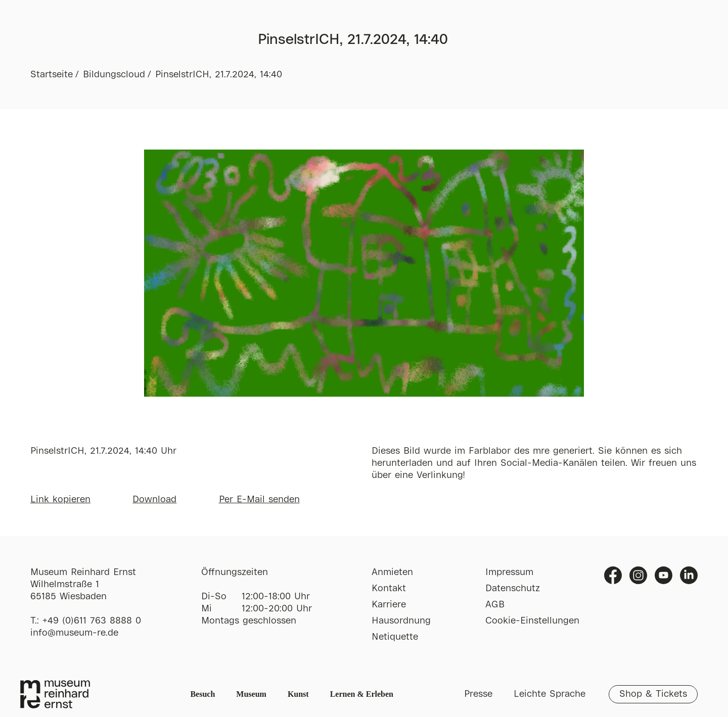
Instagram (638, 575)
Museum (251, 694)
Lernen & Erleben (362, 694)
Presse (478, 694)
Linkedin (689, 575)
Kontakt (389, 589)
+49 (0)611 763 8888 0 (92, 621)
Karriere (389, 605)
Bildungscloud (114, 75)
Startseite (52, 75)
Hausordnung (401, 621)
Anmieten (392, 572)
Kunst (298, 694)
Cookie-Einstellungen (532, 621)
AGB (495, 605)
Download (154, 500)
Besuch (202, 694)
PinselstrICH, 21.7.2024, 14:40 (219, 75)
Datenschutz (513, 589)
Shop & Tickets (653, 694)
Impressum (509, 572)
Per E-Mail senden (259, 500)
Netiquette (395, 637)
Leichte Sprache (550, 694)
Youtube (664, 575)
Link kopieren (60, 500)
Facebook (613, 575)
